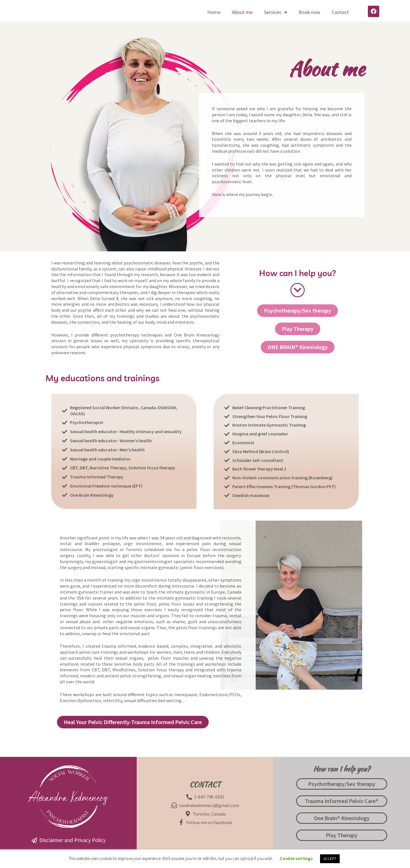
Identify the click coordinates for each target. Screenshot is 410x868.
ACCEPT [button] (330, 859)
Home (214, 12)
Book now (309, 12)
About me (242, 12)
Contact (340, 12)
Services (276, 12)
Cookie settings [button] (296, 858)
